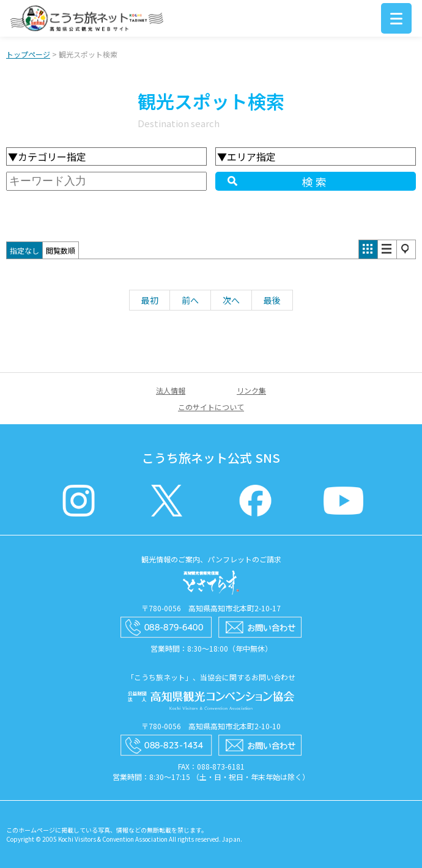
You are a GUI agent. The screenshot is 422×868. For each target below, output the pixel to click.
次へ (231, 300)
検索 (316, 182)
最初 (150, 300)
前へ (190, 300)
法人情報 (171, 390)
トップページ (28, 54)
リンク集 (251, 390)
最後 (272, 300)
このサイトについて (211, 407)
